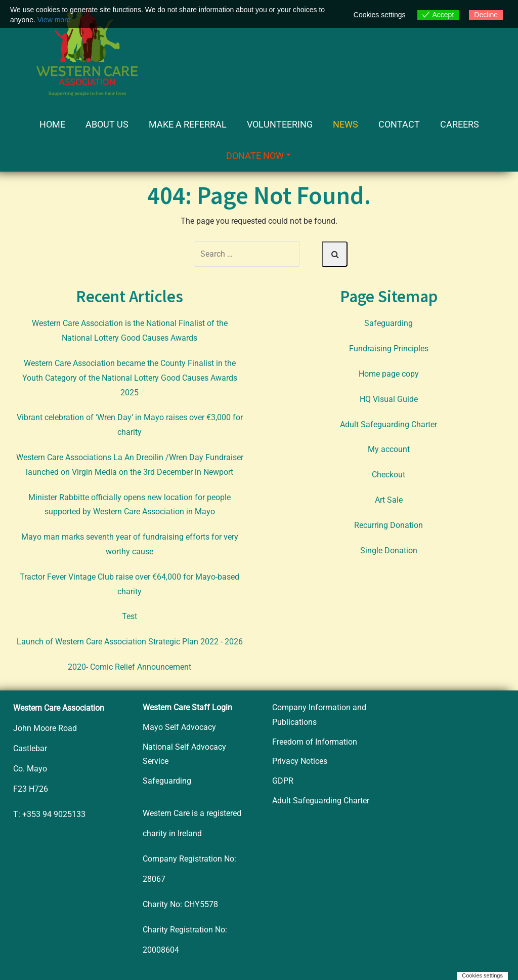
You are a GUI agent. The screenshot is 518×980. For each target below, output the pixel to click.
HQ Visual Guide (389, 399)
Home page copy (389, 374)
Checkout (388, 475)
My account (389, 449)
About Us (107, 124)
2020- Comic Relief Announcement (129, 667)
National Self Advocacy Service (184, 754)
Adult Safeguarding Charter (388, 424)
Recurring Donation (388, 525)
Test (129, 616)
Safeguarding (388, 323)
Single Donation (389, 550)
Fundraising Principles (389, 349)
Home (52, 124)
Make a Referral (188, 124)
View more (54, 20)
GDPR (283, 781)
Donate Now (258, 156)
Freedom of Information (315, 742)
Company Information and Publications (319, 715)
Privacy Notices (300, 761)
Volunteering (280, 124)
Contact (399, 124)
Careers (460, 124)
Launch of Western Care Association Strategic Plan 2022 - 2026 (130, 642)
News (346, 124)
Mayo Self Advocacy (179, 727)
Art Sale (389, 500)
